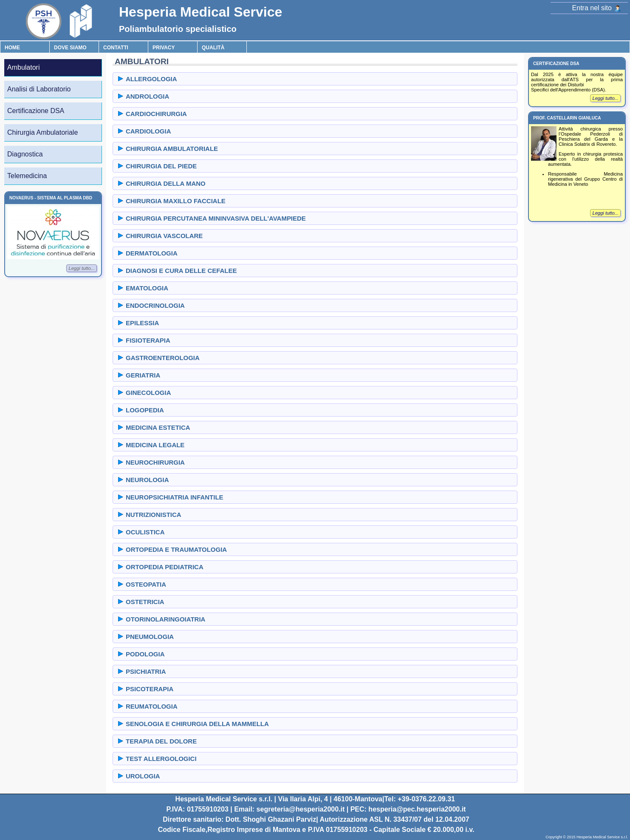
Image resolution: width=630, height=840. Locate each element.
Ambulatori (23, 67)
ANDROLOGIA (147, 96)
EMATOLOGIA (147, 288)
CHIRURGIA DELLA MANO (166, 183)
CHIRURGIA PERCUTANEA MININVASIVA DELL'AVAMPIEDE (216, 218)
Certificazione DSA (36, 111)
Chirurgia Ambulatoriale (42, 132)
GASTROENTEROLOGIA (163, 358)
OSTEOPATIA (146, 584)
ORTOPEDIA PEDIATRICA (165, 567)
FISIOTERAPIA (148, 340)
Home (12, 48)
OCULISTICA (145, 532)
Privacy (164, 48)
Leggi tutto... (82, 268)
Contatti (116, 48)
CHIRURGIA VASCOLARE (164, 236)
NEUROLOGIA (147, 480)
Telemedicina (27, 176)
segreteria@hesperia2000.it (301, 809)
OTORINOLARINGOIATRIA (165, 619)
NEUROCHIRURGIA (155, 462)
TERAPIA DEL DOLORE (161, 741)
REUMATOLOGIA (152, 706)
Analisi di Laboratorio (39, 89)
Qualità (213, 48)
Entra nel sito (597, 8)
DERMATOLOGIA (152, 253)
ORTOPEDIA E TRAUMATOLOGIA (176, 549)
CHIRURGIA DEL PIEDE (161, 166)
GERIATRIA (143, 375)
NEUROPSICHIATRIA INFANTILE (175, 497)
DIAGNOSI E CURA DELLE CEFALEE (181, 271)
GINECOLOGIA (148, 393)
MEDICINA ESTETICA (158, 427)
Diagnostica (25, 154)
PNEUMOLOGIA (150, 637)
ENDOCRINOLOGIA (155, 305)
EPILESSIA (142, 323)
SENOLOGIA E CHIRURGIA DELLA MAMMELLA (197, 724)
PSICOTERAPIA (150, 689)
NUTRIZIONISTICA (154, 515)
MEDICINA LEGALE (155, 445)
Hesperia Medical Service (201, 12)
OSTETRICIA (145, 602)
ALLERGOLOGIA (151, 79)
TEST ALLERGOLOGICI (161, 759)
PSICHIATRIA (146, 671)
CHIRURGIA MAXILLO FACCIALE (176, 201)
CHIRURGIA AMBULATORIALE (172, 149)
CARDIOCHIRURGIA (156, 114)
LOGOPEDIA (145, 410)
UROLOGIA (143, 776)
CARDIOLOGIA (148, 131)
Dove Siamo (70, 48)
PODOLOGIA (145, 654)
